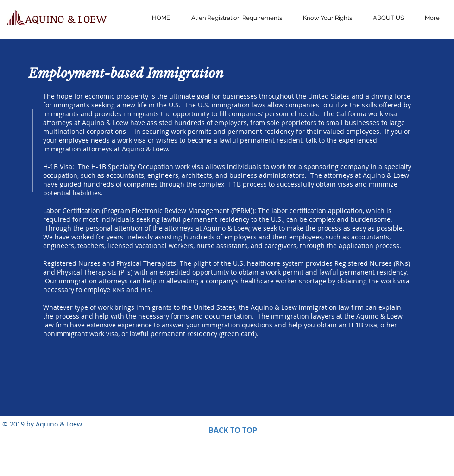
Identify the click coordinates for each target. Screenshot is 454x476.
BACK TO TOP (233, 430)
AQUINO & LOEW (66, 19)
